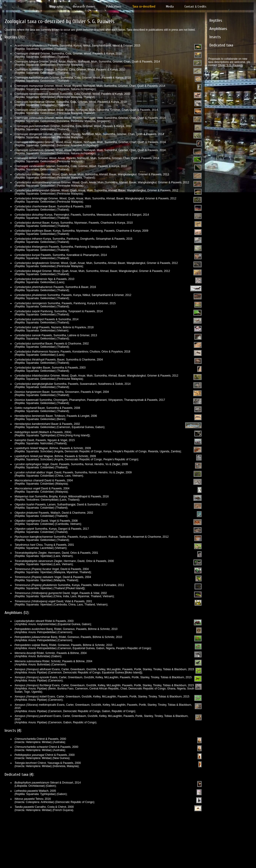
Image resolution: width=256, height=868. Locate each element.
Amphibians (218, 29)
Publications (114, 7)
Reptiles (216, 20)
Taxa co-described (144, 7)
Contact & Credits (195, 7)
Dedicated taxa (221, 45)
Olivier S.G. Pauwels (230, 65)
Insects (215, 37)
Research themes (84, 7)
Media (170, 7)
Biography (56, 7)
